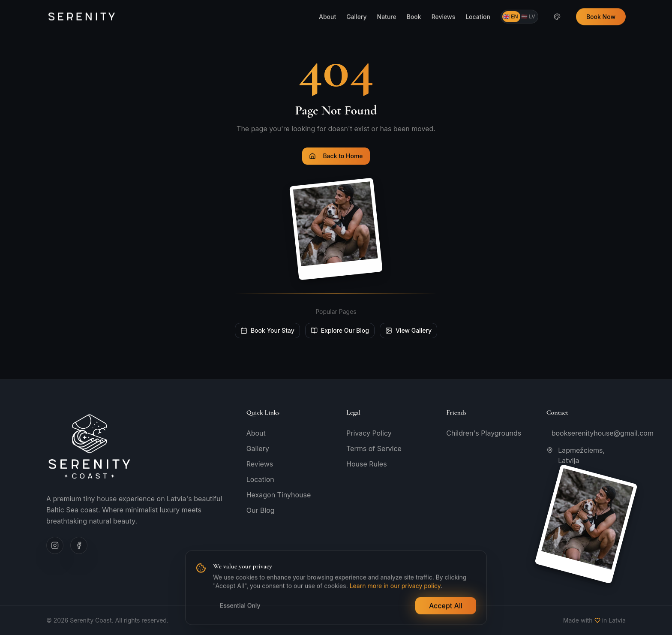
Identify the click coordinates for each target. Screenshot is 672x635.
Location (478, 4)
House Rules (367, 464)
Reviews (444, 4)
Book (414, 4)
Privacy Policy (369, 433)
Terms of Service (374, 448)
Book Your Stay (267, 330)
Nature (387, 4)
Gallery (356, 4)
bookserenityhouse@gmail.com (589, 433)
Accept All (446, 606)
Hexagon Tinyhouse (279, 495)
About (327, 4)
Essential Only (240, 606)
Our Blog (261, 510)
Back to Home (336, 156)
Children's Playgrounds (484, 433)
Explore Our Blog (340, 330)
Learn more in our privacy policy (395, 586)
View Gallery (408, 330)
